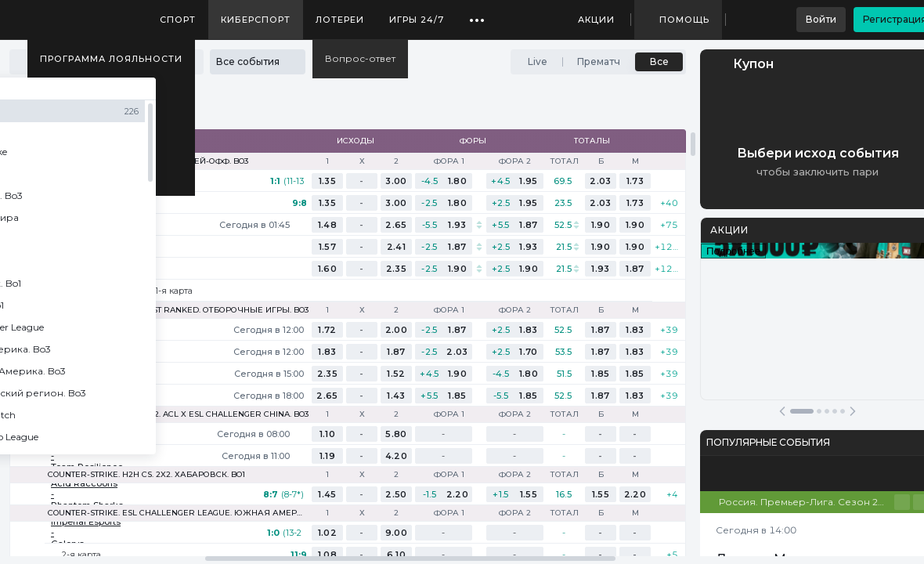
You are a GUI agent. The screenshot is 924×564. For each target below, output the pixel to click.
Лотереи (340, 20)
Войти (821, 19)
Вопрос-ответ (360, 58)
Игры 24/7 (417, 20)
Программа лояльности (111, 59)
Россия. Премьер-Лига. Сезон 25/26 (807, 502)
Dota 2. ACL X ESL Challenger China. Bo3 (220, 414)
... (477, 14)
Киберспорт (256, 20)
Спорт (178, 20)
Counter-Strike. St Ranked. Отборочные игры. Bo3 (193, 310)
